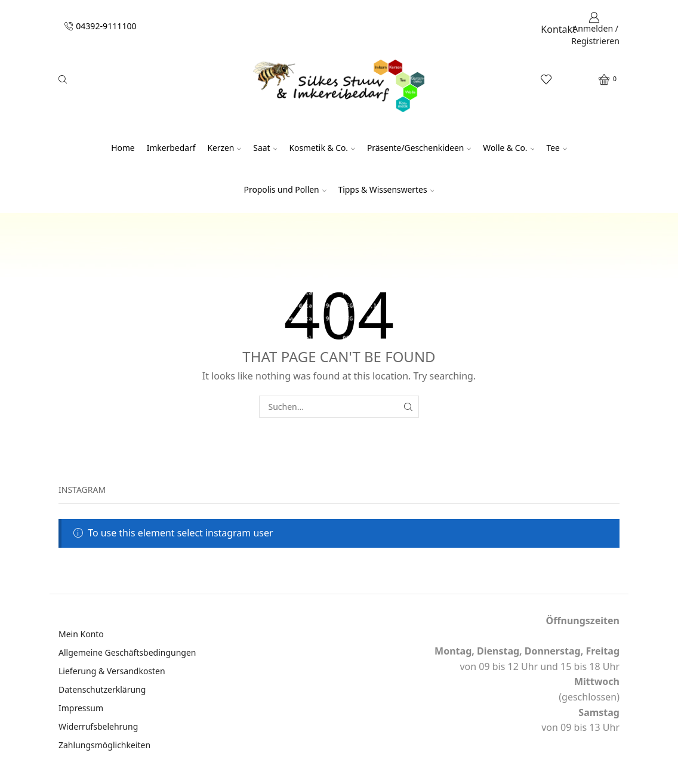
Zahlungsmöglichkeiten (104, 745)
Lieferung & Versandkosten (112, 671)
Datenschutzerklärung (102, 689)
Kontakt (558, 29)
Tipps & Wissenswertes (386, 189)
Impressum (81, 708)
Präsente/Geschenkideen (419, 148)
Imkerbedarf (171, 148)
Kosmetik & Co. (322, 148)
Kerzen (224, 148)
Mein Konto (81, 634)
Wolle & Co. (509, 148)
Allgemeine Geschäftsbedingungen (127, 652)
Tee (556, 148)
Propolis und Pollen (285, 189)
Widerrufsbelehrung (98, 726)
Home (123, 148)
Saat (265, 148)
